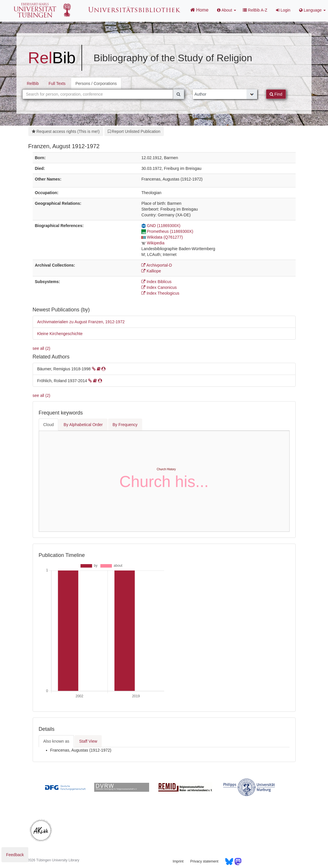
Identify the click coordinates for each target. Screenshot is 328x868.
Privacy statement (204, 861)
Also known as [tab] (56, 741)
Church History (166, 469)
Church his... (164, 482)
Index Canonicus (159, 287)
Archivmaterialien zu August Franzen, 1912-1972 (81, 322)
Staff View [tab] (88, 741)
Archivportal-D (157, 265)
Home (199, 10)
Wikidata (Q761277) (162, 237)
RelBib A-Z (255, 10)
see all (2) (41, 348)
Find (276, 94)
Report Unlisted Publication (134, 131)
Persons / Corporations (96, 83)
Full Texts (57, 83)
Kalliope (151, 271)
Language (312, 10)
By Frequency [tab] (125, 425)
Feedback (15, 855)
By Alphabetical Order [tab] (83, 425)
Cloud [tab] (49, 425)
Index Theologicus (160, 293)
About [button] (227, 10)
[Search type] (225, 94)
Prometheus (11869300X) (167, 231)
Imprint (178, 861)
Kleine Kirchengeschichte (60, 334)
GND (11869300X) (161, 226)
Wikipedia (153, 243)
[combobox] (98, 94)
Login (283, 10)
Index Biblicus (156, 282)
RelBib (33, 83)
